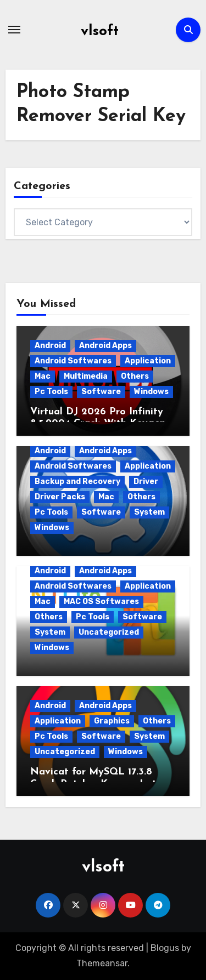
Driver (146, 482)
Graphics (112, 721)
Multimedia (86, 376)
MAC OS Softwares (101, 602)
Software (101, 392)
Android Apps (105, 346)
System (149, 512)
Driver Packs (60, 497)
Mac (43, 376)
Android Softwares (73, 361)
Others (135, 376)
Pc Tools (51, 392)
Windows (151, 392)
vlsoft (100, 32)
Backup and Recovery (77, 482)
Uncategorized (109, 632)
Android (50, 346)
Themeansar (102, 963)
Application (148, 361)
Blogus (165, 948)
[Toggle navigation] (14, 30)
